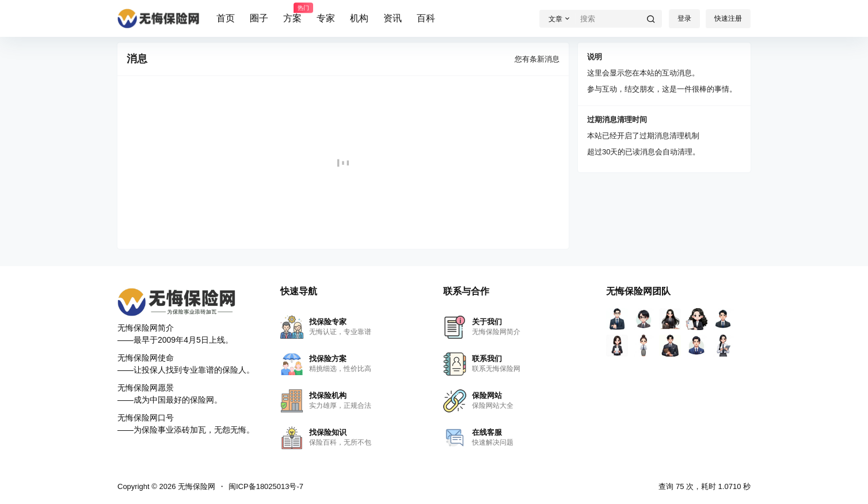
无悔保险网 (195, 486)
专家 (326, 18)
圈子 (259, 18)
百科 (426, 18)
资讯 (393, 18)
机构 (359, 18)
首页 (226, 18)
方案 (292, 13)
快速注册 (728, 18)
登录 (684, 18)
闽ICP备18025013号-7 (266, 486)
